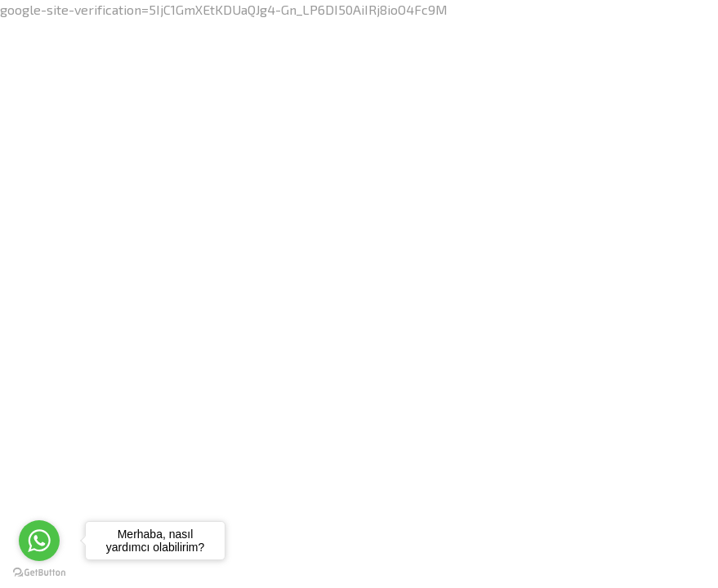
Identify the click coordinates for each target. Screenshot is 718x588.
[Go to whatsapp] (39, 541)
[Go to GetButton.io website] (39, 572)
